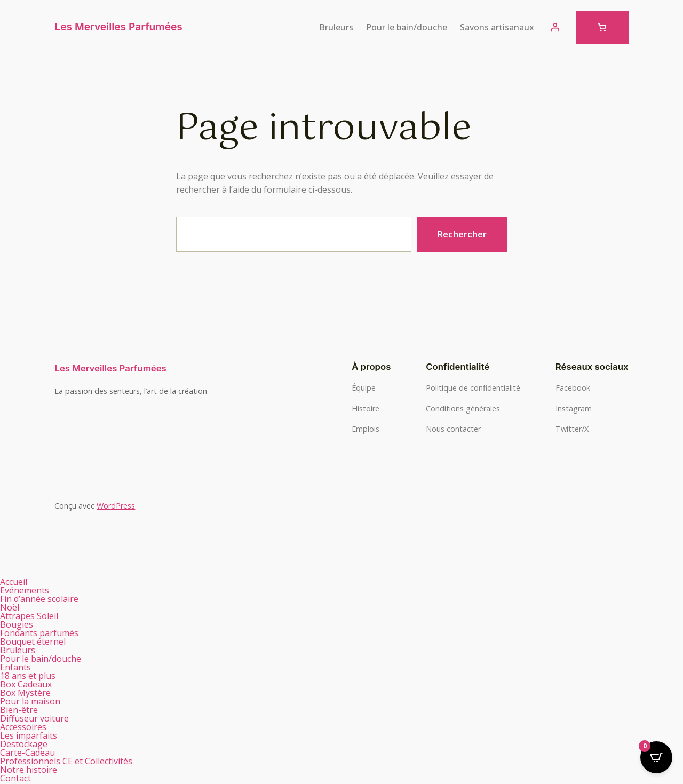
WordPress (116, 506)
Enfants (15, 667)
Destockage (24, 744)
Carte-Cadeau (27, 753)
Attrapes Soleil (29, 616)
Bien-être (25, 710)
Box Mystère (25, 693)
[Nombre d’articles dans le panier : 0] (602, 27)
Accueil (14, 582)
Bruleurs (23, 650)
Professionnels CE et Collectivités (66, 761)
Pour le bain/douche (46, 659)
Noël (10, 607)
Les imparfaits (29, 735)
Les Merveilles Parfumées (118, 27)
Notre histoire (29, 770)
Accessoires (23, 727)
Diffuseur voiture (34, 718)
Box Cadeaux (32, 684)
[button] (171, 624)
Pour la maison (36, 701)
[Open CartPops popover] (656, 757)
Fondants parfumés (45, 633)
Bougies (22, 624)
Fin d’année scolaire (39, 599)
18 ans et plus (28, 676)
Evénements (25, 590)
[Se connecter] (555, 27)
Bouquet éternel (33, 642)
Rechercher (462, 234)
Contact (15, 778)
